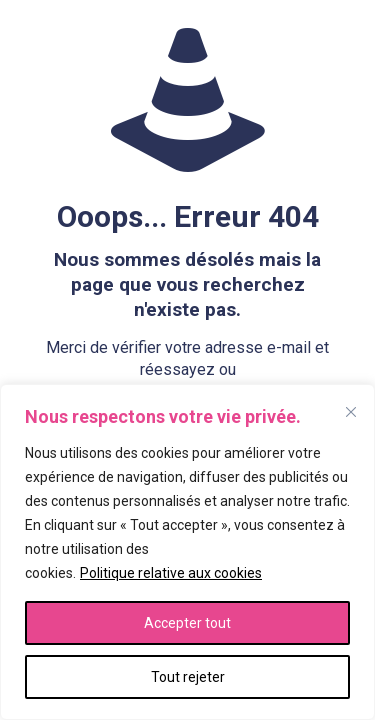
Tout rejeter (188, 677)
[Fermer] (351, 412)
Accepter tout (187, 623)
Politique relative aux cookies (171, 573)
